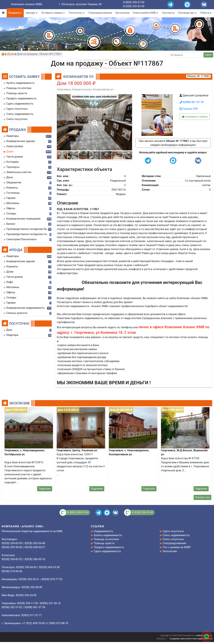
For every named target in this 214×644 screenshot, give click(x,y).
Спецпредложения (100, 13)
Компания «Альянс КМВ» (27, 4)
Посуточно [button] (77, 13)
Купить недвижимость (108, 535)
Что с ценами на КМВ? (177, 547)
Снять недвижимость (176, 535)
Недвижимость (103, 531)
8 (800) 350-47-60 (134, 2)
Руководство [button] (188, 13)
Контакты (168, 13)
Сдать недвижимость (107, 551)
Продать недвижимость (109, 547)
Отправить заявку (195, 117)
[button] (94, 121)
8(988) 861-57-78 (192, 102)
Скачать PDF (189, 109)
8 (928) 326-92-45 (134, 6)
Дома (11, 54)
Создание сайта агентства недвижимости (191, 639)
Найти (208, 55)
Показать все (202, 497)
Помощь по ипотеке (106, 539)
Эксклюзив (122, 13)
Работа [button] (206, 13)
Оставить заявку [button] (53, 13)
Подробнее (45, 489)
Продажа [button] (15, 13)
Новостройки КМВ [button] (146, 13)
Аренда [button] (32, 13)
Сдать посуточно (173, 531)
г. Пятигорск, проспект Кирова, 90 (80, 4)
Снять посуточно (173, 539)
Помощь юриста (104, 543)
